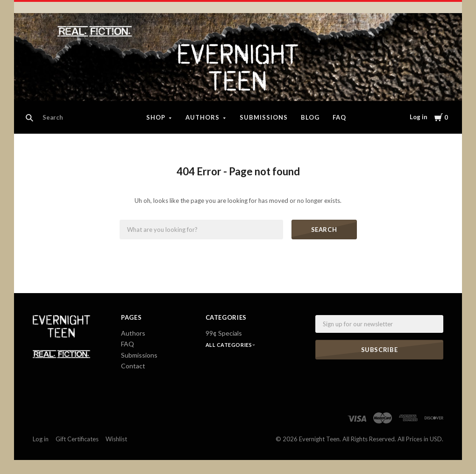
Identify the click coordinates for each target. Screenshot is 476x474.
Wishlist (116, 439)
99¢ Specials (224, 333)
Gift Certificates (77, 439)
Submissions (264, 117)
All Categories (229, 345)
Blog (310, 117)
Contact (133, 366)
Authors (202, 117)
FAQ (339, 117)
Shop (156, 117)
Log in (419, 117)
